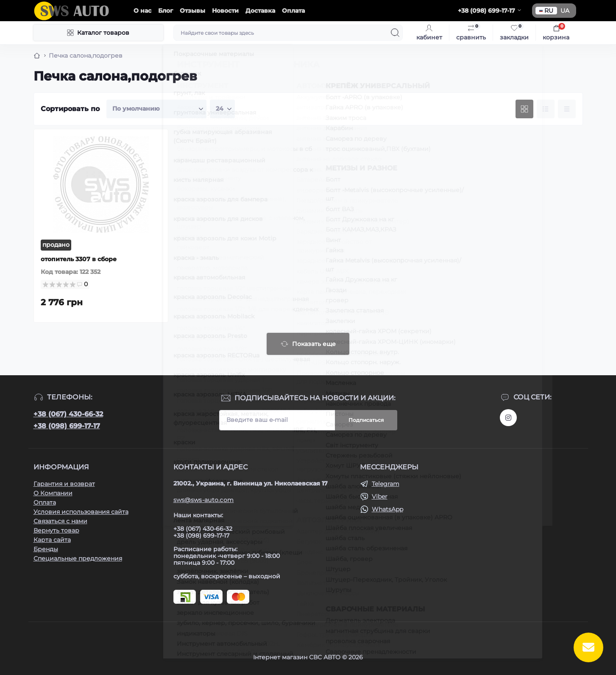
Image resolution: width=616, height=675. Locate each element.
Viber (380, 496)
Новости (225, 11)
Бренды (46, 549)
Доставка (260, 11)
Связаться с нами (60, 521)
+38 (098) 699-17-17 (67, 426)
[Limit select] (222, 109)
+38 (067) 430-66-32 (68, 414)
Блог (166, 11)
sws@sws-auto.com (204, 500)
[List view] (546, 109)
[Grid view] (524, 109)
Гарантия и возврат (64, 484)
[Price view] (567, 109)
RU (546, 11)
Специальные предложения (78, 558)
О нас (142, 11)
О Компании (53, 493)
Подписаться (366, 420)
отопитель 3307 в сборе (79, 259)
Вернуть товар (56, 530)
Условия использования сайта (81, 512)
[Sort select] (156, 109)
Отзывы (192, 11)
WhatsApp (387, 509)
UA (565, 11)
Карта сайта (52, 540)
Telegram (386, 484)
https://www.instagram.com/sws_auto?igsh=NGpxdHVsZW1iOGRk (508, 418)
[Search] (395, 33)
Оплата (293, 11)
